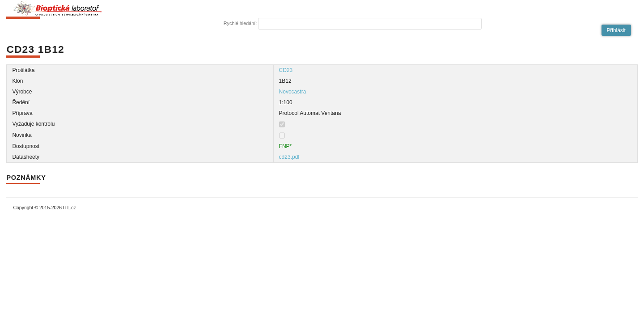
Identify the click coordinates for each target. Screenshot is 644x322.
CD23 (286, 70)
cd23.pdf (289, 157)
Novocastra (293, 92)
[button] (616, 30)
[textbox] (370, 24)
